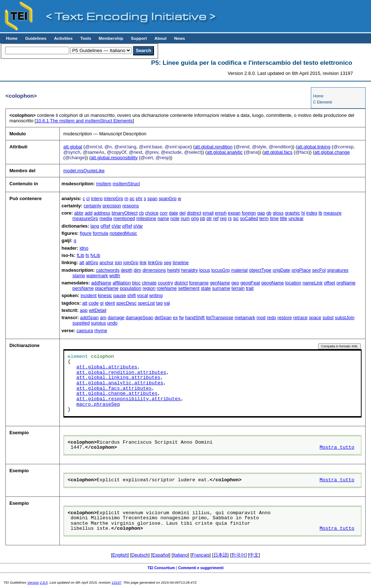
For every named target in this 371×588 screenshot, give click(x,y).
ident (110, 303)
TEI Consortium (161, 568)
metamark (245, 318)
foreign (249, 213)
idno (84, 248)
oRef (105, 226)
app (84, 310)
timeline (181, 263)
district (181, 283)
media (106, 218)
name (163, 218)
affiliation (122, 283)
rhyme (101, 331)
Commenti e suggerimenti (201, 568)
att (85, 303)
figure (86, 233)
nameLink (313, 283)
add (89, 213)
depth (126, 270)
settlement (189, 288)
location (293, 283)
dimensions (154, 270)
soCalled (249, 218)
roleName (167, 288)
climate (149, 283)
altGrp (92, 263)
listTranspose (220, 318)
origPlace (301, 270)
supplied (81, 323)
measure (333, 213)
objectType (260, 270)
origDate (282, 270)
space (315, 318)
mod (261, 318)
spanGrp (168, 198)
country (166, 283)
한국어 (238, 555)
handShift (195, 318)
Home (12, 38)
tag (159, 303)
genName (220, 283)
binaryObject (125, 213)
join (118, 263)
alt (82, 263)
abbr (79, 213)
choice (152, 213)
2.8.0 (44, 582)
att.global (73, 147)
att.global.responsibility (114, 158)
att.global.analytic (225, 152)
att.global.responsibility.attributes (129, 399)
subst (328, 318)
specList (146, 303)
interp (97, 198)
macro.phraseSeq (98, 405)
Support (139, 38)
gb (269, 213)
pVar (138, 226)
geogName (273, 283)
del (182, 213)
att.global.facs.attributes (114, 389)
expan (234, 213)
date (174, 213)
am (103, 318)
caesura (85, 331)
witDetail (97, 310)
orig (195, 218)
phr (139, 198)
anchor (106, 263)
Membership (111, 38)
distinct (194, 213)
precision (112, 206)
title (284, 218)
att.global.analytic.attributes (120, 383)
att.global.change (332, 152)
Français (201, 555)
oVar (116, 226)
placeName (107, 288)
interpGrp (114, 198)
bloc (136, 283)
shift (131, 295)
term (264, 218)
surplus (98, 323)
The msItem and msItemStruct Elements (84, 121)
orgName (346, 283)
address (102, 213)
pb (203, 218)
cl (88, 198)
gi (102, 303)
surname (221, 288)
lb (320, 213)
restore (285, 318)
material (239, 270)
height (174, 270)
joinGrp (131, 263)
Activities (63, 38)
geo (235, 283)
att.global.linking (314, 147)
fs (87, 255)
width (115, 276)
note (175, 218)
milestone (146, 218)
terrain (238, 288)
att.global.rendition (214, 147)
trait (250, 288)
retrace (300, 318)
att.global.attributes (107, 367)
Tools (86, 38)
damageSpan (139, 318)
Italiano (180, 555)
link (143, 263)
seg (168, 263)
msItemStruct (126, 184)
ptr (209, 218)
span (153, 198)
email (208, 213)
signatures (338, 270)
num (185, 218)
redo (272, 318)
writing (156, 295)
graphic (292, 213)
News (180, 38)
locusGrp (220, 270)
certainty (92, 206)
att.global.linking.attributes (118, 378)
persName (83, 288)
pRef (127, 226)
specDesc (126, 303)
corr (164, 213)
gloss (278, 213)
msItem (104, 184)
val (167, 303)
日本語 (220, 555)
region (149, 288)
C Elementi (322, 102)
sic (236, 218)
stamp (79, 276)
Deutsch (140, 555)
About (160, 38)
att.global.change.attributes (117, 394)
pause (120, 295)
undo (112, 323)
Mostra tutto (337, 448)
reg (223, 218)
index (312, 213)
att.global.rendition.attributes (121, 373)
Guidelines (36, 38)
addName (101, 283)
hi (303, 213)
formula (101, 233)
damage (116, 318)
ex (175, 318)
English (120, 555)
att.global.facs (278, 152)
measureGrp (85, 218)
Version (33, 582)
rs (230, 218)
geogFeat (250, 283)
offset (330, 283)
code (94, 303)
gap (261, 213)
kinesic (105, 295)
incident (88, 295)
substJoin (345, 318)
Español (161, 555)
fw (181, 318)
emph (221, 213)
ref (216, 218)
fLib (81, 255)
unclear (296, 218)
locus (205, 270)
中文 (254, 555)
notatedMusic (123, 233)
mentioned (124, 218)
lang (95, 226)
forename (199, 283)
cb (141, 213)
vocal (142, 295)
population (131, 288)
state (206, 288)
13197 (116, 582)
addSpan (89, 318)
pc (132, 198)
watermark (97, 276)
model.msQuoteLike (84, 171)
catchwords (108, 270)
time (274, 218)
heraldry (189, 270)
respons (131, 206)
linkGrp (155, 263)
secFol (319, 270)
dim (137, 270)
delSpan (163, 318)
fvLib (95, 255)
